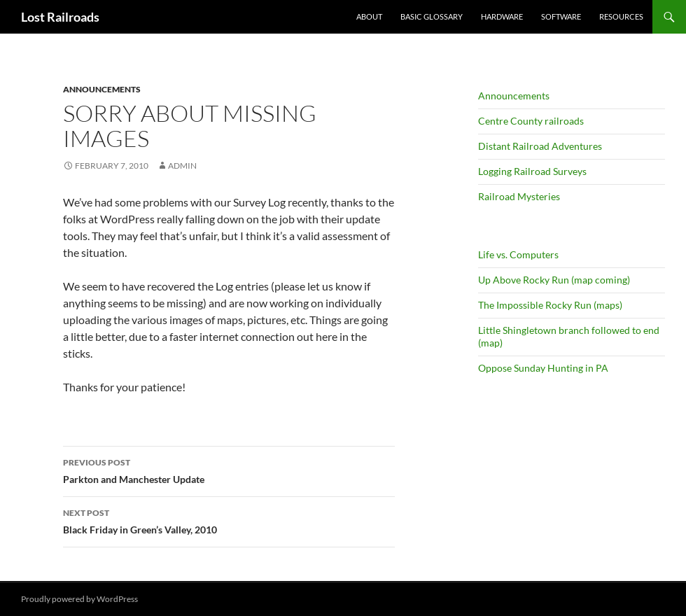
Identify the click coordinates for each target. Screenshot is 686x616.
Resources (621, 16)
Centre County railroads (531, 121)
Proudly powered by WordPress (79, 599)
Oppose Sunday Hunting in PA (543, 368)
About (369, 16)
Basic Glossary (432, 16)
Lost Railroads (60, 17)
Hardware (502, 16)
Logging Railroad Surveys (532, 171)
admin (182, 166)
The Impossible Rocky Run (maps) (550, 305)
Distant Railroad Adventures (540, 146)
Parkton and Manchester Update (229, 470)
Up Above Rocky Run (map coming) (554, 280)
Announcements (102, 89)
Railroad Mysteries (519, 196)
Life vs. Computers (518, 254)
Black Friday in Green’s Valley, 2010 (229, 520)
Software (561, 16)
